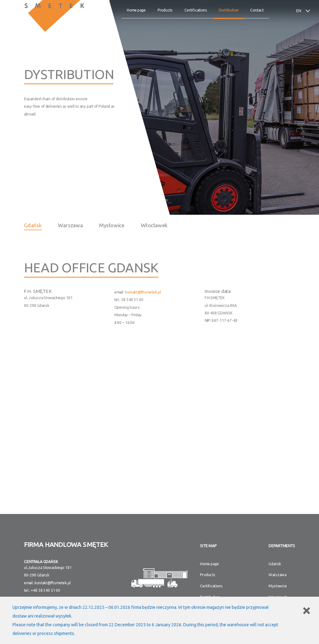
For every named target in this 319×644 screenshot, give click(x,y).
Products (165, 10)
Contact (257, 10)
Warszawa (71, 225)
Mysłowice (112, 225)
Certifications (196, 10)
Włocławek (154, 225)
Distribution (229, 10)
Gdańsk (33, 225)
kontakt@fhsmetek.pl (143, 292)
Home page (137, 10)
